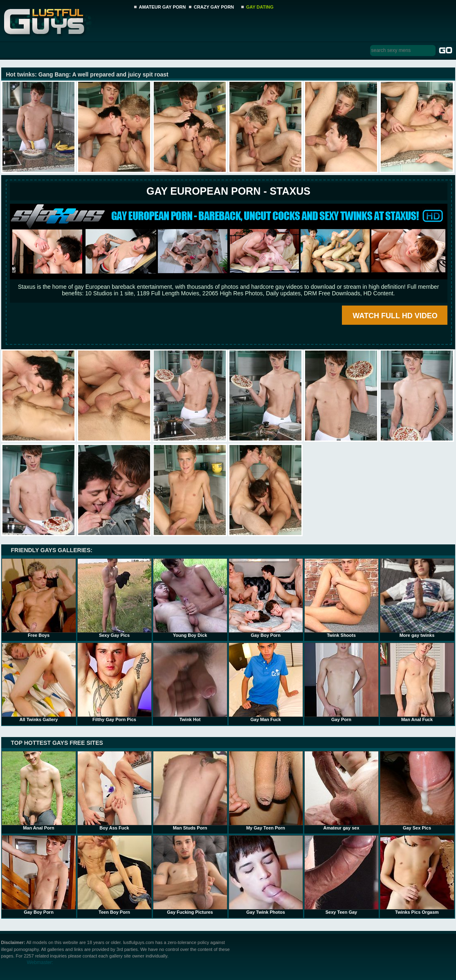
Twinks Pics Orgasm (417, 875)
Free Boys (39, 598)
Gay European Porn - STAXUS (228, 191)
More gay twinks (417, 598)
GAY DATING (260, 7)
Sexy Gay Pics (115, 598)
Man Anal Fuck (417, 682)
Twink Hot (190, 682)
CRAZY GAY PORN (214, 7)
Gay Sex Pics (417, 791)
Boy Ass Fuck (115, 791)
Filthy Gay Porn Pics (115, 682)
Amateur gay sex (341, 791)
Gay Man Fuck (266, 682)
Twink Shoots (341, 598)
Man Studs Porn (190, 791)
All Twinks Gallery (39, 682)
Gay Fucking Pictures (190, 875)
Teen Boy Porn (115, 875)
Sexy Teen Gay (341, 875)
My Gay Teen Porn (266, 791)
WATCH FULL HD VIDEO (395, 316)
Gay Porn (341, 682)
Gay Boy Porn (266, 598)
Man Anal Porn (39, 791)
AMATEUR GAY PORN (163, 7)
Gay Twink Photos (266, 875)
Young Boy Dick (190, 598)
